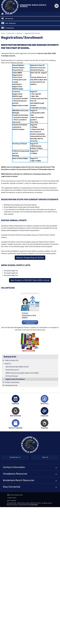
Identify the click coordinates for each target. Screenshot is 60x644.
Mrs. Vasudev (11, 183)
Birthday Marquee (12, 376)
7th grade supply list (11, 273)
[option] (16, 399)
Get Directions (15, 457)
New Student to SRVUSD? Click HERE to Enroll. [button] (30, 280)
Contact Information (14, 467)
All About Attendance (12, 382)
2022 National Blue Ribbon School (17, 367)
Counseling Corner (11, 385)
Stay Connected (12, 487)
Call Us (45, 457)
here (36, 68)
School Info (11, 33)
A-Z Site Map (12, 501)
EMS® (29, 505)
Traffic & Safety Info (12, 360)
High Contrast (12, 498)
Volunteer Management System (18, 327)
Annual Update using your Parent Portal (34, 242)
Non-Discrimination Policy (15, 495)
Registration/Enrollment (32, 33)
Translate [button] (10, 28)
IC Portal (9, 19)
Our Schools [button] (11, 23)
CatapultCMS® (22, 505)
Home (3, 33)
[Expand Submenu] (3, 360)
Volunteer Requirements (34, 212)
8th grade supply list (11, 275)
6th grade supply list (11, 271)
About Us (19, 33)
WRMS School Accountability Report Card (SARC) (22, 373)
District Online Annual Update (21, 235)
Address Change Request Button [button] (30, 258)
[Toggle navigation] (57, 6)
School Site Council (12, 370)
